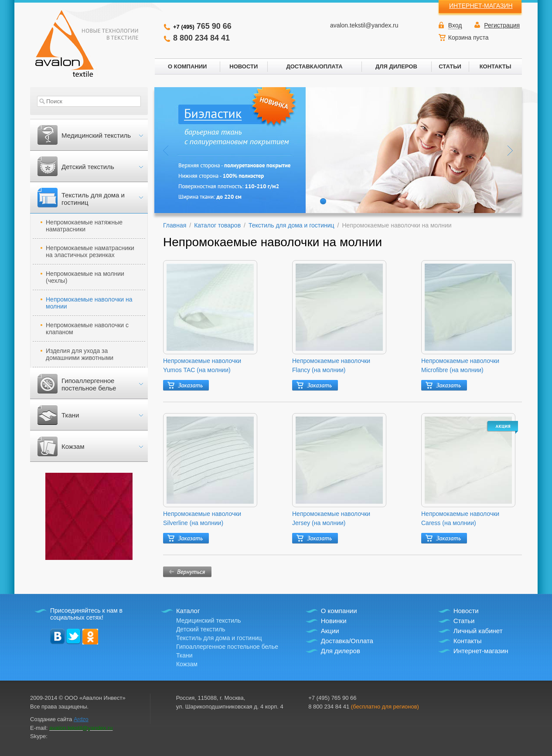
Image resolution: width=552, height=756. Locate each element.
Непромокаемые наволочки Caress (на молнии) (460, 518)
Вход (455, 25)
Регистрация (502, 25)
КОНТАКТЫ (496, 66)
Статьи (464, 621)
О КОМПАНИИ (187, 66)
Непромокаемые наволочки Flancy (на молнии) (331, 365)
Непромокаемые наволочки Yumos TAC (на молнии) (202, 365)
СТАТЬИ (450, 66)
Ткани (70, 415)
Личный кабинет (478, 631)
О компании (339, 611)
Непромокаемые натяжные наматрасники (84, 226)
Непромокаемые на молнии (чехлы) (85, 277)
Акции (330, 631)
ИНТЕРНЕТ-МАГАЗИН (481, 6)
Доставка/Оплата (347, 641)
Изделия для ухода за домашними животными (80, 354)
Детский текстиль (88, 167)
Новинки (334, 621)
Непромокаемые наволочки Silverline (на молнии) (202, 518)
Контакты (468, 641)
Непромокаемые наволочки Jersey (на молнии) (331, 518)
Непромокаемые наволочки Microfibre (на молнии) (460, 365)
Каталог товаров (217, 225)
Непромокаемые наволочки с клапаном (87, 329)
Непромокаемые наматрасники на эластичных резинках (90, 251)
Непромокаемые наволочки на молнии (89, 303)
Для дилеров (341, 651)
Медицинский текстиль (96, 135)
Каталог (188, 611)
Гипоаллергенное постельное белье (89, 384)
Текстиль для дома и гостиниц (93, 199)
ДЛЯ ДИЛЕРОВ (396, 66)
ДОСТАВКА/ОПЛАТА (314, 66)
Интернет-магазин (481, 651)
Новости (466, 611)
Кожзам (73, 446)
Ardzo (81, 719)
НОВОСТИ (244, 66)
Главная (175, 225)
